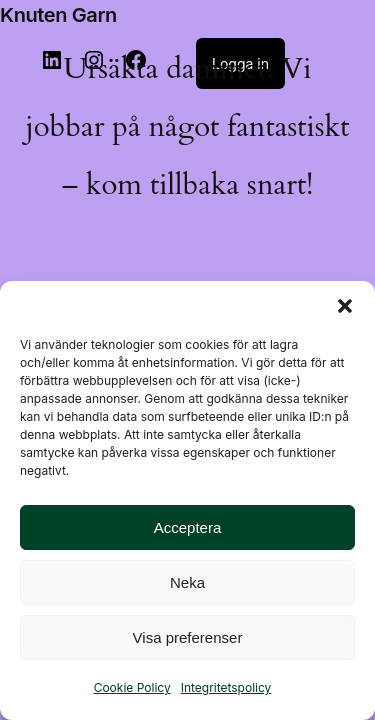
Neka (187, 582)
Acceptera (188, 527)
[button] (345, 306)
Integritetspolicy (226, 687)
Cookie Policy (132, 687)
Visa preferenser (188, 637)
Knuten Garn (58, 15)
